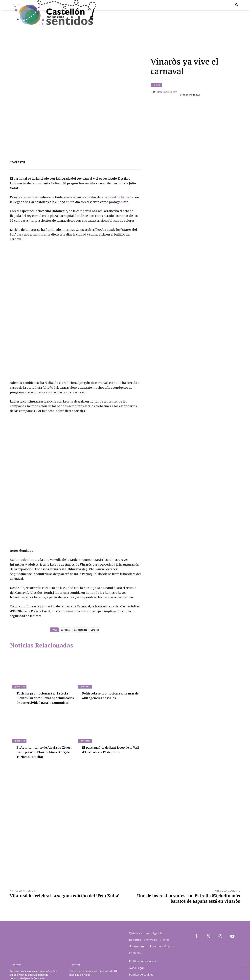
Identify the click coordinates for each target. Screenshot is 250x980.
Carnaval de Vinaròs (118, 164)
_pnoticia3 (19, 721)
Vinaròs (95, 606)
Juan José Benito (167, 75)
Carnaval (66, 606)
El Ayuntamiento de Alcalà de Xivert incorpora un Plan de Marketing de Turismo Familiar (43, 733)
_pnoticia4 (19, 663)
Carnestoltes (81, 606)
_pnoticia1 (85, 663)
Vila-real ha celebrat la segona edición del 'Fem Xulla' (65, 876)
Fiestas (156, 68)
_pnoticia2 (85, 721)
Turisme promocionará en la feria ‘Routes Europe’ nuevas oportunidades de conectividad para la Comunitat (34, 956)
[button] (237, 5)
